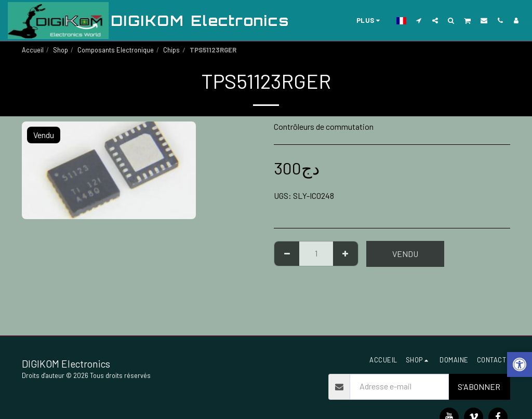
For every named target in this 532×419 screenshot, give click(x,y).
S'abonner (479, 387)
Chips (171, 50)
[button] (419, 20)
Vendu (405, 254)
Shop (61, 50)
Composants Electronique (116, 50)
